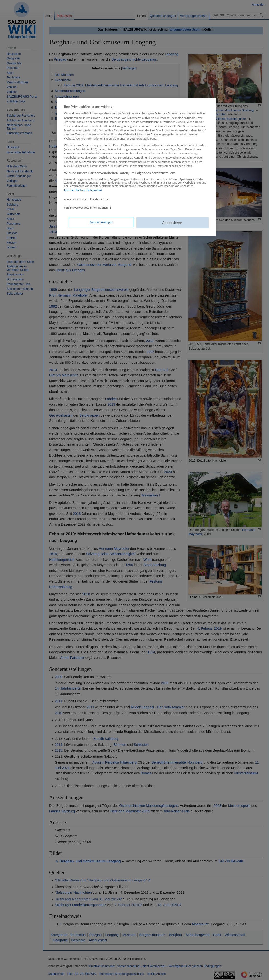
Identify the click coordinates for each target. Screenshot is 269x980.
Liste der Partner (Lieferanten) (83, 190)
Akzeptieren (172, 223)
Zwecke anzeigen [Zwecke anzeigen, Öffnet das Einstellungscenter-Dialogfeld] (101, 222)
